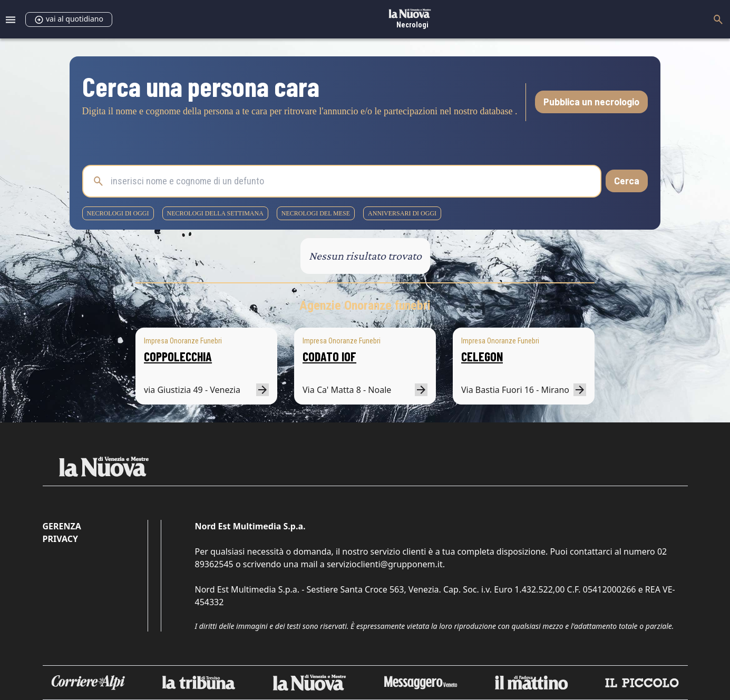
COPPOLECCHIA (178, 356)
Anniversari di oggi (402, 213)
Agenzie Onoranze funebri (365, 305)
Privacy (60, 539)
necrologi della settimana (215, 213)
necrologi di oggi (118, 213)
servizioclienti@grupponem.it (385, 564)
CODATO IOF (329, 356)
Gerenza (62, 526)
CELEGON (482, 356)
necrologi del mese (316, 213)
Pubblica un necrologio (591, 102)
